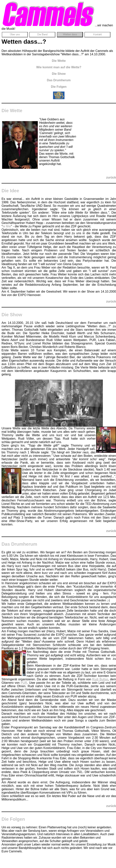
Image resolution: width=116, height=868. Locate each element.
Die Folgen (13, 819)
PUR (24, 683)
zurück (111, 177)
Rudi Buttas (100, 679)
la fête (7, 226)
